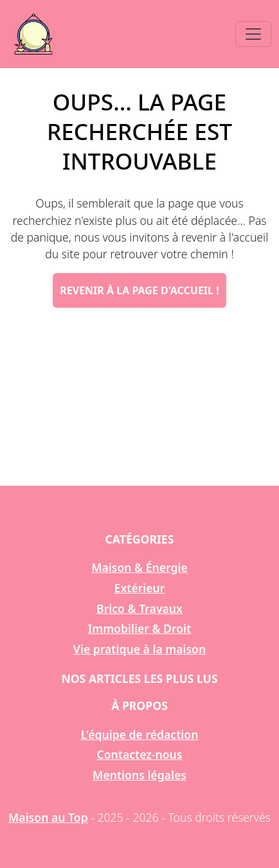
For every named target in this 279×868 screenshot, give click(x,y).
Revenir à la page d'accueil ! (139, 290)
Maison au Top (48, 817)
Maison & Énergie (139, 567)
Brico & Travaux (139, 608)
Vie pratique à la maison (139, 649)
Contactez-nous (140, 754)
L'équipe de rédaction (140, 734)
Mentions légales (139, 775)
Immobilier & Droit (139, 628)
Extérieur (140, 588)
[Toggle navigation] (253, 34)
